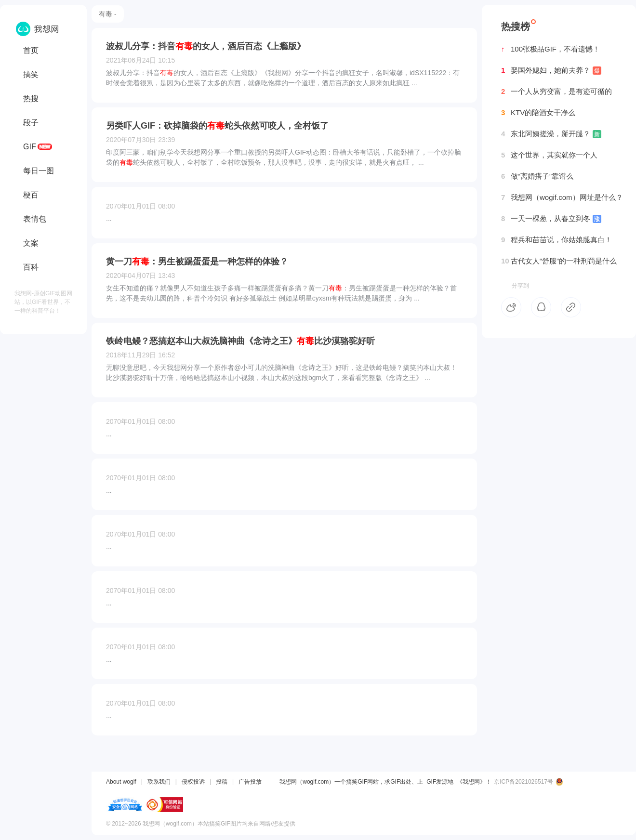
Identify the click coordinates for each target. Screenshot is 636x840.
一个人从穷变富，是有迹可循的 (556, 92)
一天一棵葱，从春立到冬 (551, 219)
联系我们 (159, 782)
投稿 (222, 782)
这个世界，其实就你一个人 (549, 155)
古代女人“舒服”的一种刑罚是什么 (559, 261)
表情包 (35, 219)
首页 (31, 50)
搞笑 (31, 74)
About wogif (121, 782)
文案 (31, 243)
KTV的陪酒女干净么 (538, 113)
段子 (31, 123)
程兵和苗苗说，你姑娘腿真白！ (556, 240)
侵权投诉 (193, 782)
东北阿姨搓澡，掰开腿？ (551, 134)
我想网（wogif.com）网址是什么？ (562, 197)
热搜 (31, 98)
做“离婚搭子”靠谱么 (537, 176)
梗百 (31, 195)
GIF (30, 147)
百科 (31, 267)
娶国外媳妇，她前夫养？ (551, 70)
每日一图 (39, 171)
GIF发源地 (440, 782)
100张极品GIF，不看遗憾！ (550, 49)
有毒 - (108, 14)
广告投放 (250, 782)
